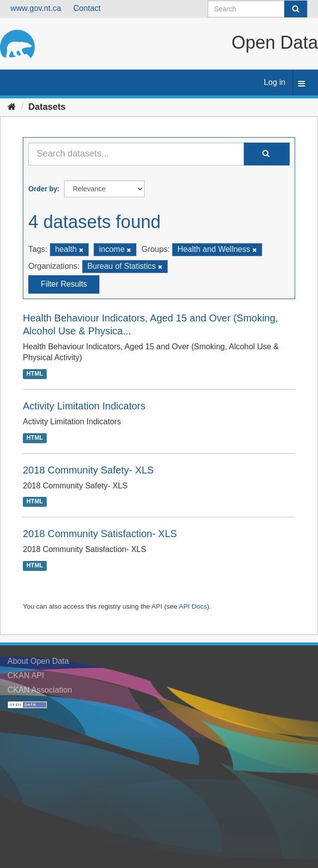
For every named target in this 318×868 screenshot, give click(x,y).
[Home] (12, 107)
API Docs (193, 606)
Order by (43, 189)
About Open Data (38, 661)
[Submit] (296, 9)
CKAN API (26, 675)
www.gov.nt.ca (36, 8)
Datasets (47, 107)
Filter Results (64, 284)
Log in (275, 82)
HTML (35, 374)
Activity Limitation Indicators (84, 406)
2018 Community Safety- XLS (88, 470)
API (157, 606)
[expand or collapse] (302, 84)
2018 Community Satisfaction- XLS (100, 534)
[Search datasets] (258, 9)
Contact (87, 8)
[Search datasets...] (136, 154)
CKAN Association (40, 690)
